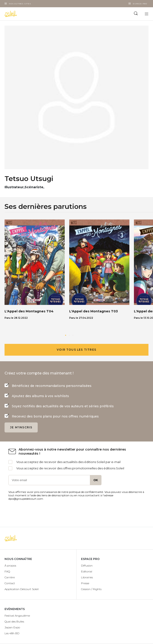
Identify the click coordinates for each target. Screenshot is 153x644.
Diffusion (87, 566)
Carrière (10, 577)
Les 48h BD (12, 633)
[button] (66, 335)
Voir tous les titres (76, 350)
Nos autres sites (20, 4)
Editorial (87, 571)
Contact (10, 583)
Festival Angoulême (17, 616)
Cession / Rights (91, 589)
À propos (10, 566)
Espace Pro (140, 4)
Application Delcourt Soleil (22, 589)
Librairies (87, 577)
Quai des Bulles (14, 621)
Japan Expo (12, 627)
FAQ (7, 571)
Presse (85, 583)
